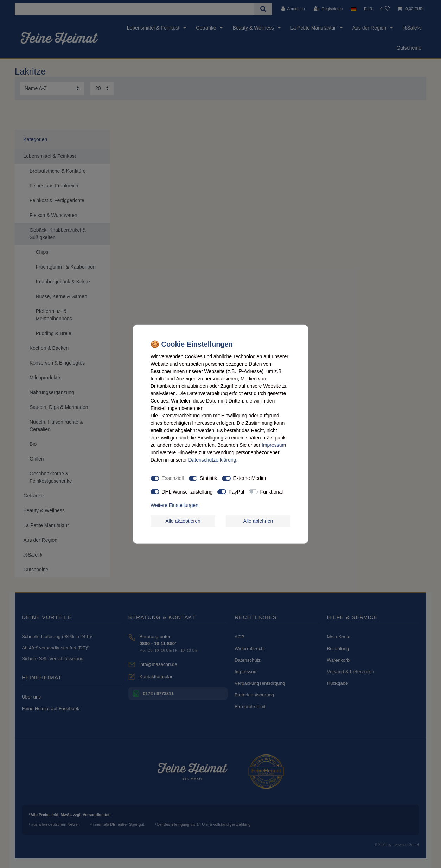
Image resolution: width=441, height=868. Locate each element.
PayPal (236, 491)
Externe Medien (250, 478)
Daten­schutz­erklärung (212, 459)
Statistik (208, 478)
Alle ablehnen (258, 521)
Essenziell (173, 478)
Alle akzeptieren (183, 521)
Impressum (274, 445)
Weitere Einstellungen (174, 505)
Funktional (272, 491)
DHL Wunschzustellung (187, 491)
